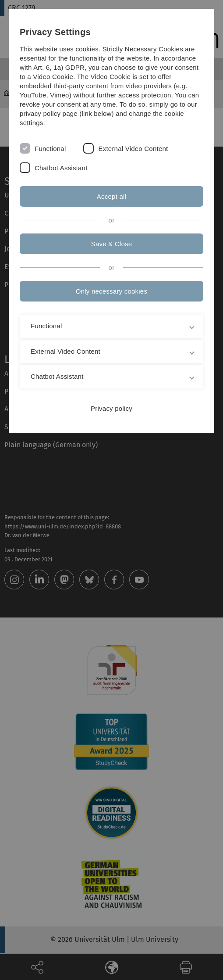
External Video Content (133, 149)
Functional (50, 149)
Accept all (111, 196)
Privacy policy (111, 408)
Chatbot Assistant (61, 168)
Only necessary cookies (111, 291)
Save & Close (112, 244)
